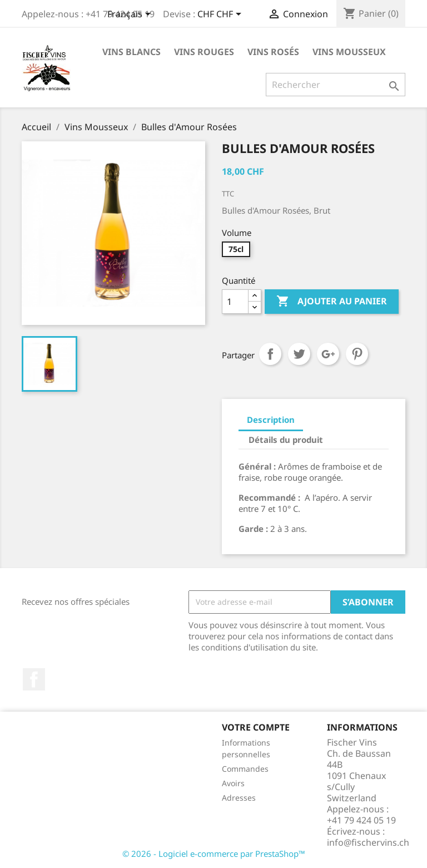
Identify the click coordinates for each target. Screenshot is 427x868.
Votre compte (256, 727)
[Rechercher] (336, 85)
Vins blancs (131, 52)
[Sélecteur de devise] (221, 15)
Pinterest (357, 354)
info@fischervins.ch (368, 842)
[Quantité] (235, 302)
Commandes (245, 769)
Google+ (328, 354)
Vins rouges (204, 52)
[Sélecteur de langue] (131, 15)
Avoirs (233, 783)
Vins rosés (273, 52)
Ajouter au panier (332, 302)
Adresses (239, 798)
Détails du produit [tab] (286, 440)
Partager (270, 354)
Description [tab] (271, 420)
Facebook (34, 679)
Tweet (299, 354)
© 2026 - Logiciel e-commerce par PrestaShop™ (214, 854)
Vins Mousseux (349, 52)
